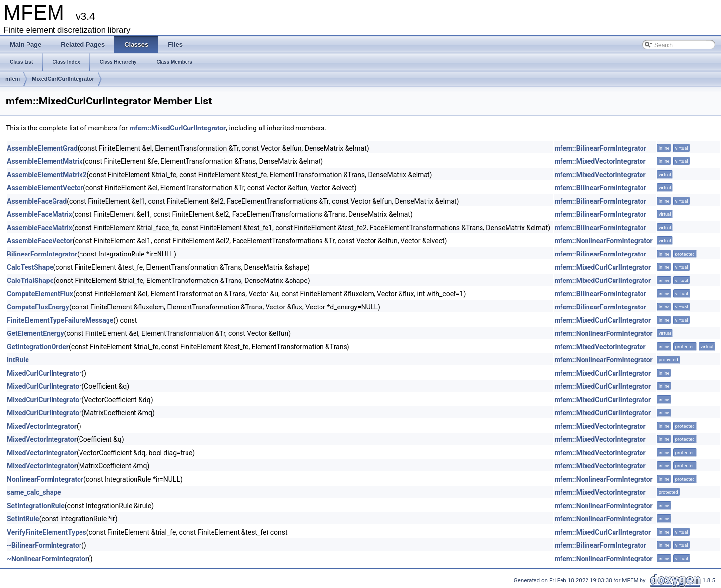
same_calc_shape (34, 492)
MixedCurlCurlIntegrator (63, 79)
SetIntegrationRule (36, 506)
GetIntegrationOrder (38, 347)
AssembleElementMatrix (45, 161)
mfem (13, 79)
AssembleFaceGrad (37, 201)
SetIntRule (23, 519)
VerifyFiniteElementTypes (47, 532)
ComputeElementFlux (40, 294)
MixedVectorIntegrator (42, 426)
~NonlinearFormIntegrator (47, 559)
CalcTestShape (30, 267)
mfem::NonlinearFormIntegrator (603, 241)
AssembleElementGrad (42, 148)
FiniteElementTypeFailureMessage (60, 320)
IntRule (18, 360)
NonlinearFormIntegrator (45, 479)
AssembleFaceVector (40, 241)
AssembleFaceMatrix (40, 214)
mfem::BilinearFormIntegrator (600, 148)
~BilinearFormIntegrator (44, 545)
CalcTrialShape (30, 281)
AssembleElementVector (45, 188)
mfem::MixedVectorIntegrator (600, 161)
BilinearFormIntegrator (42, 254)
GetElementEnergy (36, 333)
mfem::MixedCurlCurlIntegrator (177, 128)
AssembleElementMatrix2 (47, 175)
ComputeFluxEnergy (38, 307)
